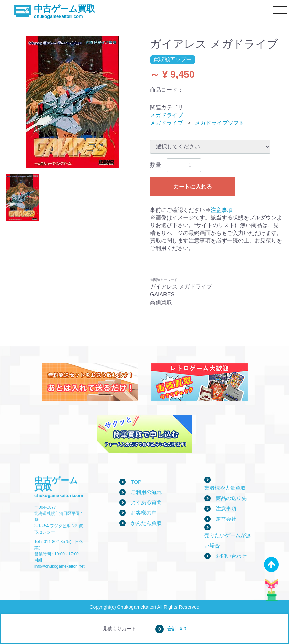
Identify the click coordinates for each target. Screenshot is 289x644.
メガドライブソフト (220, 123)
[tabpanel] (72, 102)
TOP (136, 482)
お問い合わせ (231, 556)
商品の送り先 (231, 498)
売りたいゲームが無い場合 (228, 540)
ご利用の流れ (146, 492)
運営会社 (226, 519)
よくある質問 (146, 502)
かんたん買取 (146, 523)
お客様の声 (144, 513)
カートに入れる (193, 187)
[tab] (22, 197)
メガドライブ (167, 115)
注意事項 (222, 210)
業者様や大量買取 (225, 488)
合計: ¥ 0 (171, 629)
